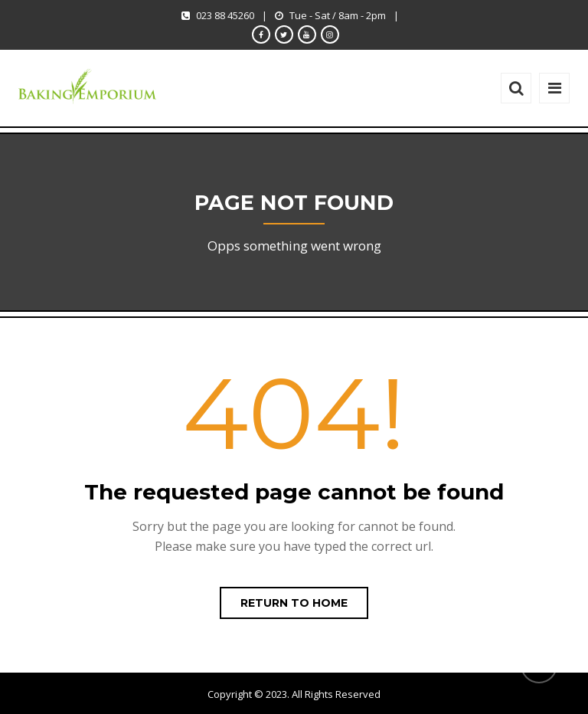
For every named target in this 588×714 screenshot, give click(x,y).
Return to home (294, 603)
